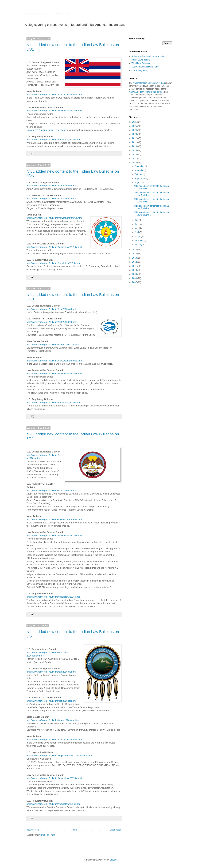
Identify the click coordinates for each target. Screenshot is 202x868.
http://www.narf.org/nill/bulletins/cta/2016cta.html (51, 186)
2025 (135, 126)
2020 (135, 146)
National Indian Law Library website (148, 56)
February (139, 240)
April (137, 232)
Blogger (113, 860)
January (139, 245)
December (140, 166)
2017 (135, 159)
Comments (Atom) (48, 835)
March (138, 236)
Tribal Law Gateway (141, 63)
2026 (135, 122)
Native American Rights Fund (145, 67)
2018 (135, 154)
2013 (135, 258)
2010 (135, 270)
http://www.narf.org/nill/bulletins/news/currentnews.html (54, 95)
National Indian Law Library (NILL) (149, 83)
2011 (135, 266)
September (140, 179)
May (137, 228)
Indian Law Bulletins (141, 60)
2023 (135, 134)
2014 (135, 254)
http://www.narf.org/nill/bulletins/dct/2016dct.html (51, 199)
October (139, 174)
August (138, 183)
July (137, 220)
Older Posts (115, 830)
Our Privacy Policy (140, 70)
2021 (135, 142)
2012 (135, 262)
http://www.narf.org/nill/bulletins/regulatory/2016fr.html (54, 140)
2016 (135, 163)
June (137, 224)
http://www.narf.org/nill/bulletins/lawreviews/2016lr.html (54, 111)
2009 (135, 274)
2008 (135, 278)
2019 (135, 150)
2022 (135, 138)
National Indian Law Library (48, 13)
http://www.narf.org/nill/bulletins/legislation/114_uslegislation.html (59, 756)
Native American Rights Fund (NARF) (146, 92)
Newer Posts (33, 830)
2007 (135, 282)
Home (75, 830)
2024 (135, 130)
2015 (135, 250)
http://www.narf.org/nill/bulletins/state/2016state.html (53, 344)
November (140, 170)
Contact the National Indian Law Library (47, 130)
